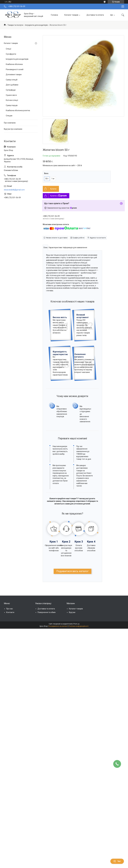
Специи (9, 116)
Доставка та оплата (95, 15)
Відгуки (72, 612)
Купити (53, 189)
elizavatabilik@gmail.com (14, 190)
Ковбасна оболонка (14, 64)
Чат (117, 861)
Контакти (10, 612)
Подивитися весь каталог (72, 571)
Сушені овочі (11, 95)
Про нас (10, 609)
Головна (54, 15)
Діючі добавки (12, 85)
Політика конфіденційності (79, 626)
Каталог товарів (71, 15)
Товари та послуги (15, 25)
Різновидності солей (15, 69)
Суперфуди (11, 90)
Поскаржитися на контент (58, 626)
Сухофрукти (11, 54)
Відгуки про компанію (13, 129)
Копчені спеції (12, 100)
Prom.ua (76, 624)
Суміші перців (12, 105)
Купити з (58, 196)
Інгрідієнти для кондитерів (36, 25)
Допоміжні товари (14, 74)
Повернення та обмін (47, 612)
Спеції (8, 49)
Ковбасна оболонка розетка (18, 110)
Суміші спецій (12, 80)
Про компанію (10, 123)
